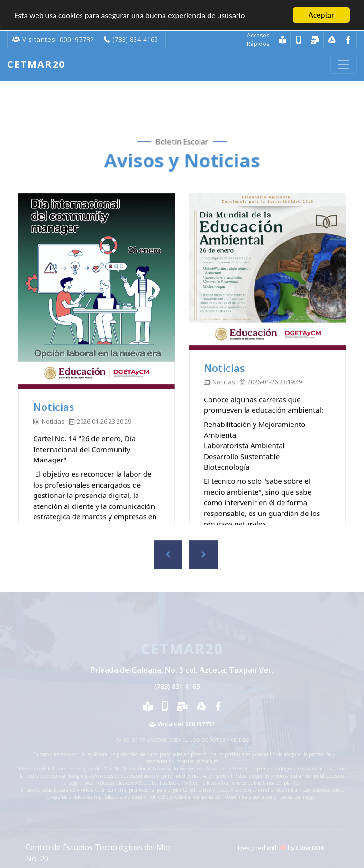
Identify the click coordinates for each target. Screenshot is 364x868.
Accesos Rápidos (258, 39)
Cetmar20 (36, 64)
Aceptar (321, 14)
